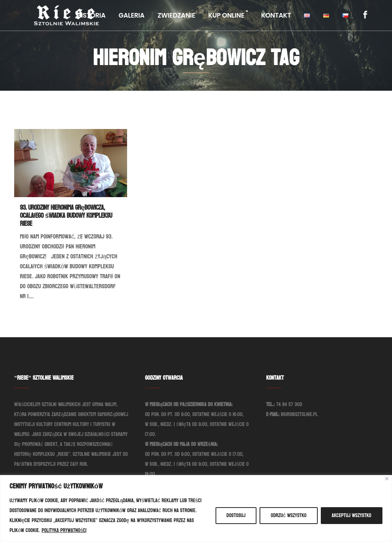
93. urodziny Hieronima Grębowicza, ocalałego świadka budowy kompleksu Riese (66, 216)
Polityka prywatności (64, 530)
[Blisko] (387, 479)
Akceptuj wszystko (352, 515)
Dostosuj (236, 515)
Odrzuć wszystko (288, 515)
